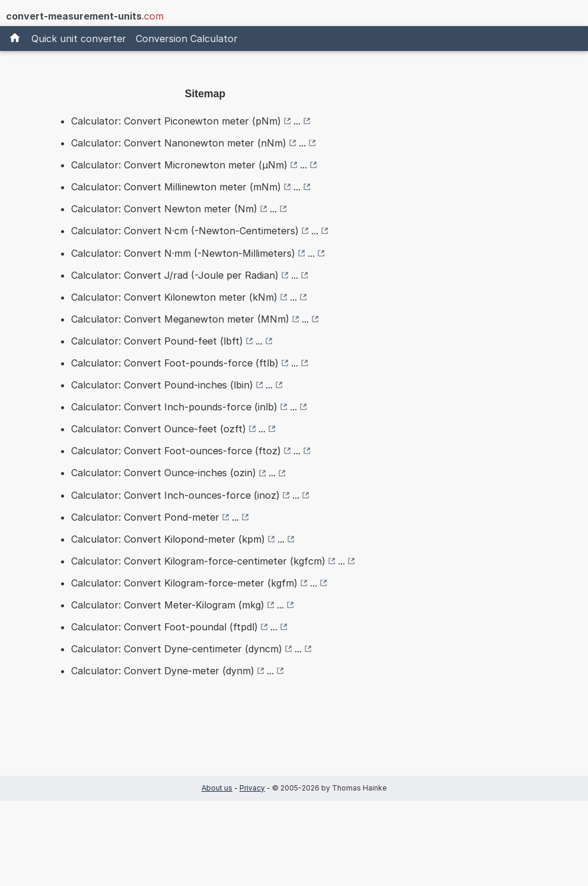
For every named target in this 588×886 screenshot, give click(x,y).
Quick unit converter (79, 39)
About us (217, 788)
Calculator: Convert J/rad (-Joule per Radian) (175, 275)
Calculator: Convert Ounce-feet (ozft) (159, 429)
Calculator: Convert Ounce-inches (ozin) (164, 473)
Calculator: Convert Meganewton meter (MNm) (180, 319)
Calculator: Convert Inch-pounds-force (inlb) (174, 407)
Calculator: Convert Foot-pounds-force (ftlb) (175, 363)
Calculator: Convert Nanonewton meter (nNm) (179, 143)
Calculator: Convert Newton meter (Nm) (164, 209)
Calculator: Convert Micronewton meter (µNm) (179, 165)
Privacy (252, 788)
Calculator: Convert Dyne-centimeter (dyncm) (177, 649)
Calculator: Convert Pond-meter (145, 517)
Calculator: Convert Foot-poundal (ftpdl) (164, 627)
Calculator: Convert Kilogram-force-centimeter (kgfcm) (198, 561)
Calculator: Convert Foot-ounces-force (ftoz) (176, 451)
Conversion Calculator (187, 39)
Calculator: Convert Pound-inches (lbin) (162, 385)
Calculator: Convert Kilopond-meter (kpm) (168, 539)
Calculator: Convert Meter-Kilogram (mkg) (168, 605)
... (297, 121)
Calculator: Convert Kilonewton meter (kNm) (174, 297)
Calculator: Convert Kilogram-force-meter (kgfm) (184, 583)
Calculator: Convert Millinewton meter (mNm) (176, 187)
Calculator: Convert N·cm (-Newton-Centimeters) (185, 231)
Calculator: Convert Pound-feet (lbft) (157, 341)
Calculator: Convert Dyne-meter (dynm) (163, 671)
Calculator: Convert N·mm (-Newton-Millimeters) (183, 253)
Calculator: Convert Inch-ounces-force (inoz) (175, 495)
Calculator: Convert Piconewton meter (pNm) (176, 121)
